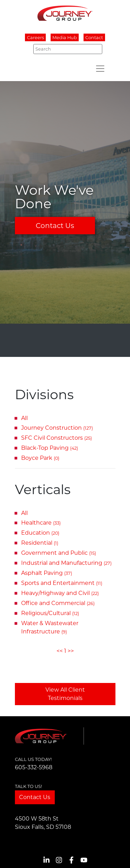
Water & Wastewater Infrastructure (50, 627)
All (24, 418)
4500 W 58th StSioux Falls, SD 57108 (43, 823)
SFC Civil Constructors (57, 438)
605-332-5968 (34, 767)
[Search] (68, 49)
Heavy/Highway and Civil (60, 593)
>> (71, 651)
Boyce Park (40, 458)
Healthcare (41, 523)
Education (40, 533)
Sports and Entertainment (62, 583)
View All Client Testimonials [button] (65, 694)
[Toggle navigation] (100, 69)
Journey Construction (57, 428)
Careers (36, 38)
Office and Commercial (58, 603)
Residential (40, 543)
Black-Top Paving (50, 448)
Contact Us (55, 226)
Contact (94, 38)
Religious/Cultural (50, 613)
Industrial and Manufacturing (66, 563)
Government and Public (59, 553)
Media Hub (65, 38)
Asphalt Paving (47, 573)
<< (60, 651)
